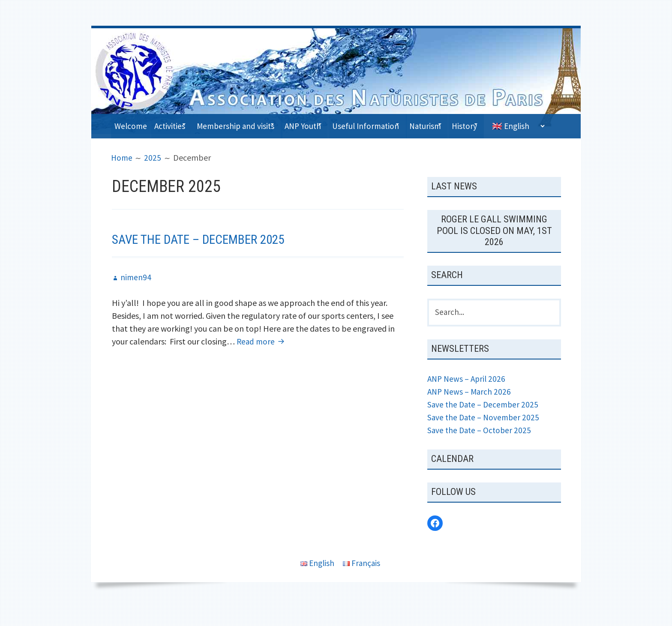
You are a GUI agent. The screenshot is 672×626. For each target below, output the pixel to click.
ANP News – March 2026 (470, 409)
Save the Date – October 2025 (481, 448)
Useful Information (401, 124)
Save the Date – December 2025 (206, 256)
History (519, 124)
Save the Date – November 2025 (485, 435)
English (317, 581)
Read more (257, 358)
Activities (178, 124)
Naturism (471, 124)
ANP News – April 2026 (468, 396)
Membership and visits (252, 124)
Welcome (133, 124)
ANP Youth (330, 124)
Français (362, 581)
